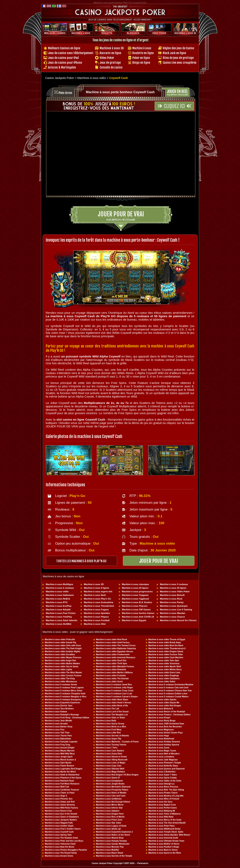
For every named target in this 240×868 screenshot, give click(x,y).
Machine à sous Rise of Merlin (110, 817)
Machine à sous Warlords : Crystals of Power (117, 742)
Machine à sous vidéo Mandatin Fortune (115, 667)
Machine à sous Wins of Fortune (164, 799)
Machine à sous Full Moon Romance (62, 784)
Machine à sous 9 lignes (96, 588)
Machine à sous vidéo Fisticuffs (60, 639)
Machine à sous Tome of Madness (165, 814)
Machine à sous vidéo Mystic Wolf (165, 667)
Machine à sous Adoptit (58, 610)
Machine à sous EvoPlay (59, 606)
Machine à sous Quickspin (174, 606)
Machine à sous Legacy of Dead (111, 826)
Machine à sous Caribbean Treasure (62, 790)
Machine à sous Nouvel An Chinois (178, 620)
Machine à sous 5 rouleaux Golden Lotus (168, 694)
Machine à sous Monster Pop (110, 847)
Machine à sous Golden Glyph (59, 826)
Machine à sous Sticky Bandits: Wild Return (169, 835)
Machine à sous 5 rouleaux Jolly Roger (115, 688)
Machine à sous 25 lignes (173, 588)
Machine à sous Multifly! (108, 850)
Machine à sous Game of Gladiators (62, 817)
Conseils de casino (111, 67)
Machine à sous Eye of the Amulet (61, 814)
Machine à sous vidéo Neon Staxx (112, 700)
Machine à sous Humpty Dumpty (111, 841)
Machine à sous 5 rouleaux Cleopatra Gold (65, 694)
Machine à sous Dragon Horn (110, 814)
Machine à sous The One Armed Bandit (167, 823)
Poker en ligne (141, 58)
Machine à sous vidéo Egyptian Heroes (115, 652)
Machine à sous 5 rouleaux (60, 588)
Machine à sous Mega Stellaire (111, 772)
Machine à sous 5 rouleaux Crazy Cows (115, 691)
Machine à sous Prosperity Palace (112, 790)
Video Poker (107, 58)
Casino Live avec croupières (180, 63)
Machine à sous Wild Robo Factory (61, 808)
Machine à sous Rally (106, 721)
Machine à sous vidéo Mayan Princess (63, 658)
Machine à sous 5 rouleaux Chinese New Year (170, 691)
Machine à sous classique (135, 584)
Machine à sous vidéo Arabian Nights (63, 652)
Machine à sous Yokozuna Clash (60, 844)
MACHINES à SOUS (81, 33)
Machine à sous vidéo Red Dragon (165, 706)
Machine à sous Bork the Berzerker (165, 727)
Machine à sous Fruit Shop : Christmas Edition (67, 718)
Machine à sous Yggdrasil (135, 599)
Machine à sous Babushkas (58, 739)
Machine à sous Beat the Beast (60, 847)
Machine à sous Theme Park (58, 736)
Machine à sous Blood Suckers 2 (60, 760)
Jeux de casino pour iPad (63, 58)
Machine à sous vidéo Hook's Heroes (114, 703)
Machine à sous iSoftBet (59, 624)
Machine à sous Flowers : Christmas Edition (170, 715)
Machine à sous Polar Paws (162, 826)
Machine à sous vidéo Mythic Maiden (62, 664)
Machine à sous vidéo (57, 591)
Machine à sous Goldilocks (109, 799)
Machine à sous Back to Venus (163, 850)
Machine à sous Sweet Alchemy (60, 805)
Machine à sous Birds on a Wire (111, 727)
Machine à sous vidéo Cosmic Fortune (63, 676)
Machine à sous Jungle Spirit (59, 757)
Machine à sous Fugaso (96, 610)
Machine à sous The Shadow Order (61, 838)
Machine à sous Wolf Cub (57, 787)
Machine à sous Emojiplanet (109, 781)
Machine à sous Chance (172, 617)
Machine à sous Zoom (159, 748)
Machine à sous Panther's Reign (164, 847)
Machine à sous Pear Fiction (61, 613)
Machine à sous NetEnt (58, 599)
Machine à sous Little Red (108, 733)
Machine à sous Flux (55, 730)
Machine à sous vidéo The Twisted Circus (116, 645)
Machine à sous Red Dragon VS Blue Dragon (117, 775)
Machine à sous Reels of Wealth (111, 793)
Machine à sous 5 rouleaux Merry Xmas (64, 691)
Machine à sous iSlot (95, 624)
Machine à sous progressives (137, 591)
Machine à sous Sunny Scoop (110, 724)
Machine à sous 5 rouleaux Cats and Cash (169, 688)
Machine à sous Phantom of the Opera (63, 778)
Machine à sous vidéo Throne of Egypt (167, 639)
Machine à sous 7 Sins (107, 748)
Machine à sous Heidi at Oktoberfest (62, 775)
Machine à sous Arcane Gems (59, 856)
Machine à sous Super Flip (109, 739)
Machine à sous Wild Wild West (60, 754)
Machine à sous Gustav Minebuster (113, 844)
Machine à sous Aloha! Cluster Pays (166, 733)
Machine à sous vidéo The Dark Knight (63, 648)
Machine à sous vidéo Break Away (165, 642)
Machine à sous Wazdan (173, 613)
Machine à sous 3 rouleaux (174, 584)
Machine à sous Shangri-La (161, 784)
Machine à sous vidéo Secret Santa (62, 667)
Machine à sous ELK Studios (137, 602)
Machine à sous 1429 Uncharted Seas (166, 724)
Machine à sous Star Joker (109, 823)
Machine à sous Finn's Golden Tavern (63, 829)
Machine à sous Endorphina (98, 602)
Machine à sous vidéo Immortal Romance (116, 658)
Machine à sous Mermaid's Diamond (113, 787)
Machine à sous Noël (95, 595)
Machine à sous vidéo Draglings (164, 676)
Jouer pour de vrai (121, 214)
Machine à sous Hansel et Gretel (111, 757)
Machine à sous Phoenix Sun (59, 799)
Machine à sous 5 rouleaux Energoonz (63, 700)
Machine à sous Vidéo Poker (175, 591)
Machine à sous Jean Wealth (58, 721)
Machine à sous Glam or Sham (111, 718)
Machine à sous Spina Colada (163, 778)
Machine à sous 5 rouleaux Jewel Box (114, 685)
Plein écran (65, 93)
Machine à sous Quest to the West (165, 853)
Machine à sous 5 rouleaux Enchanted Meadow (171, 685)
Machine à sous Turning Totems (111, 745)
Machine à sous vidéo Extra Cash (164, 673)
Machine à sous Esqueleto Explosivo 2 (114, 832)
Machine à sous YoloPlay (59, 617)
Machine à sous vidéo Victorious (164, 664)
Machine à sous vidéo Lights (58, 670)
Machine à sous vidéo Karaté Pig (60, 642)
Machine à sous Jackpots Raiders (61, 820)
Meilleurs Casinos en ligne (64, 48)
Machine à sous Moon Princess (163, 787)
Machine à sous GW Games (136, 610)
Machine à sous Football (97, 620)
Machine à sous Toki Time (57, 733)
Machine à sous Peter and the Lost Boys (64, 841)
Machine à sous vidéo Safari (162, 682)
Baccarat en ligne (110, 53)
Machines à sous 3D (112, 48)
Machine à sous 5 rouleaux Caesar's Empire (117, 697)
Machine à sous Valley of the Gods (165, 781)
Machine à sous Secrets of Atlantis (113, 736)
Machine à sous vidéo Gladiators (164, 679)
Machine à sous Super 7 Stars (163, 775)
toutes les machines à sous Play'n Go (81, 561)
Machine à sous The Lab (108, 709)
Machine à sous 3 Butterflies (162, 772)
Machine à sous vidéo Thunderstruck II (167, 648)
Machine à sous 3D (94, 584)
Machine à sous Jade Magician (163, 760)
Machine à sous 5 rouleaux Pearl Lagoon (64, 688)
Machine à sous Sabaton (108, 811)
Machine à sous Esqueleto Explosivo (62, 703)
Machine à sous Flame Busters (59, 766)
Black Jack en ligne (174, 53)
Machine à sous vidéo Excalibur (60, 655)
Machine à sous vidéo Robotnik (111, 670)
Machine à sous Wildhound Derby (164, 829)
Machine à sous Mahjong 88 (162, 811)
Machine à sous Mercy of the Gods (165, 820)
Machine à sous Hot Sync (161, 802)
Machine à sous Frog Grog (57, 745)
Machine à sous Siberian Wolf (110, 769)
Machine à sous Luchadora (161, 757)
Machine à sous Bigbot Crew (162, 805)
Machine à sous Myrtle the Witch (60, 772)
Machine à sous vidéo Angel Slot (60, 661)
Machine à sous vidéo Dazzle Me (164, 703)
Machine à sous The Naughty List (112, 715)
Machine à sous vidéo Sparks (162, 700)
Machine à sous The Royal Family (61, 853)
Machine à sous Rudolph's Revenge (62, 715)
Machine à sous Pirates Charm (163, 793)
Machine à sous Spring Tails (58, 835)
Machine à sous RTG (57, 602)
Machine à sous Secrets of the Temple (114, 856)
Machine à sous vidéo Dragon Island (166, 652)
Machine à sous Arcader (56, 724)
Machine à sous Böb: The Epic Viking (166, 790)
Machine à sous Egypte (134, 620)
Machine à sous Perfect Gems (163, 808)
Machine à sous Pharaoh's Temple (165, 763)
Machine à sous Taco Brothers (59, 709)
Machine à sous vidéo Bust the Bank (166, 645)
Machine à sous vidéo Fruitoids (111, 676)
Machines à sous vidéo (91, 78)
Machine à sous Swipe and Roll (60, 802)
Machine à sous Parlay (172, 602)
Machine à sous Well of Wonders (164, 754)
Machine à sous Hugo (159, 736)
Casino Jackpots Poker (60, 78)
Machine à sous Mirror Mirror (110, 805)
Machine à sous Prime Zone (109, 820)
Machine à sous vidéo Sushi (109, 682)
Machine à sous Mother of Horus (164, 844)
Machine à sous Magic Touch (162, 751)
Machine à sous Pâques (96, 617)
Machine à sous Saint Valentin (62, 620)
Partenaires (143, 863)
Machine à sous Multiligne (59, 584)
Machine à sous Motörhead (161, 739)
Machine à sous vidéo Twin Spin (164, 661)
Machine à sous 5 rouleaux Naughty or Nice (66, 697)
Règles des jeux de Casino (178, 48)
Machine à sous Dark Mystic (58, 763)
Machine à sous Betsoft (172, 595)
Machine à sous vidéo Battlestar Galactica (116, 648)
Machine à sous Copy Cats (109, 766)
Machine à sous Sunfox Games (138, 613)
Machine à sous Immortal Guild (163, 838)
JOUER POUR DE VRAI (159, 561)
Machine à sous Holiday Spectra (164, 745)
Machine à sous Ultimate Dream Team (166, 841)
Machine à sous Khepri (159, 718)
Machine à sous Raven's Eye (58, 811)
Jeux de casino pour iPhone (65, 63)
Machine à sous (142, 48)
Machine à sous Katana (56, 712)
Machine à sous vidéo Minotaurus (61, 682)
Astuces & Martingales (62, 67)
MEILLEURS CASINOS (55, 33)
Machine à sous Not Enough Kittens (113, 802)
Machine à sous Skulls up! (109, 829)
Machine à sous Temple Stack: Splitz (166, 832)
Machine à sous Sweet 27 (108, 778)
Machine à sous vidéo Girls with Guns (63, 645)
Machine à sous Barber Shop (59, 727)
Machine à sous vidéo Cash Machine (166, 658)
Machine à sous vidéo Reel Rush (112, 639)
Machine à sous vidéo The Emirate (112, 679)
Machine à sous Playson (135, 606)
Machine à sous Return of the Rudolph (167, 712)
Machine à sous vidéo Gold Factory (113, 642)
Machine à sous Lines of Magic (111, 763)
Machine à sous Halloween (60, 595)
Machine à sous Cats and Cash (111, 796)
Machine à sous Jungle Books (110, 784)
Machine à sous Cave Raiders (110, 751)
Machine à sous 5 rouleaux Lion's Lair (114, 694)
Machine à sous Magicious (161, 730)
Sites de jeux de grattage (178, 58)
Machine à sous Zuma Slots (109, 754)
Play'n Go (77, 496)
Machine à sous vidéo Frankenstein (113, 655)
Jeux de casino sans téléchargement (71, 53)
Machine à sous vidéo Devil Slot (111, 661)
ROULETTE (107, 33)
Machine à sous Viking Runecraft (112, 760)
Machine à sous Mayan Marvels (60, 751)
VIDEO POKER (159, 33)
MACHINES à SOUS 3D (185, 33)
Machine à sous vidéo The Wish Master (63, 673)
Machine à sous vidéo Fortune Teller (166, 655)
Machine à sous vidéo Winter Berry (165, 670)
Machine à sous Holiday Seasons (164, 742)
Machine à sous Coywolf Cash (59, 832)
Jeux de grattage (110, 63)
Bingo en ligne (141, 63)
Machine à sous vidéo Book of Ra (112, 706)
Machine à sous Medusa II (161, 709)
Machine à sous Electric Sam (59, 706)
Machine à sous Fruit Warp (109, 730)
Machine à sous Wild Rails (161, 817)
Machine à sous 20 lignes (135, 588)
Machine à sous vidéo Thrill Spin (112, 664)
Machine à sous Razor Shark (110, 853)
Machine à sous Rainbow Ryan (59, 781)
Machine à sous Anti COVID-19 (138, 617)
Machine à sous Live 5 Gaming (176, 610)
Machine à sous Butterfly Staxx (163, 766)
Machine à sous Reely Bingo (162, 721)
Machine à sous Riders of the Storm (113, 835)
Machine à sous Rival (171, 599)
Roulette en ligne (143, 53)
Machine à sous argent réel (98, 591)
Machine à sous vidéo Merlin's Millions (114, 673)
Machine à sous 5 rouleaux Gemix (61, 685)
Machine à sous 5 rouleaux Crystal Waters (169, 697)
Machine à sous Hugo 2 (56, 796)
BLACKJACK (133, 33)
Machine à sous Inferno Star (109, 808)
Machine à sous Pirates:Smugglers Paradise (66, 850)
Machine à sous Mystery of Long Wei (166, 796)
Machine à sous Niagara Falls (59, 823)
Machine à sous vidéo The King (60, 679)
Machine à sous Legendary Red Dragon (64, 769)
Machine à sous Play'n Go (97, 599)
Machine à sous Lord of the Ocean (112, 712)
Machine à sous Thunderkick (99, 606)
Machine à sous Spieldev (97, 613)
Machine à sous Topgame (135, 595)
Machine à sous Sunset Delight (60, 748)
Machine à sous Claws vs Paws (60, 793)
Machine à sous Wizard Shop (110, 838)
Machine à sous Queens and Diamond (166, 769)
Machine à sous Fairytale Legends (61, 742)
